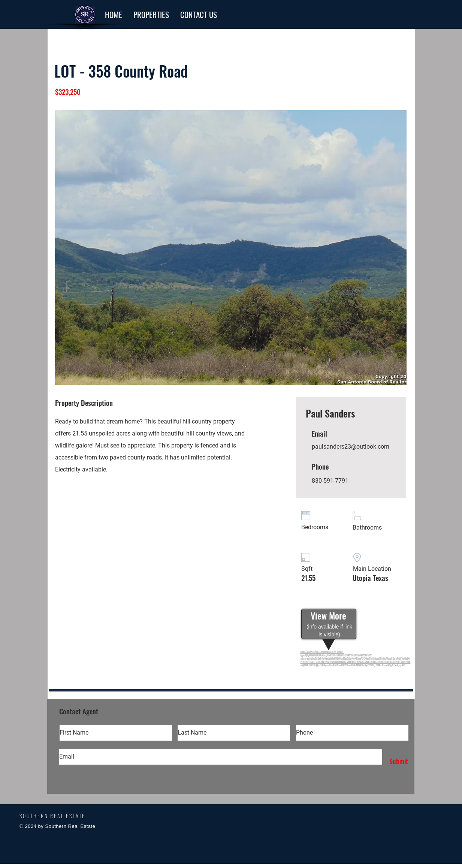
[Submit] (397, 762)
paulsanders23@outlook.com (351, 447)
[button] (151, 15)
